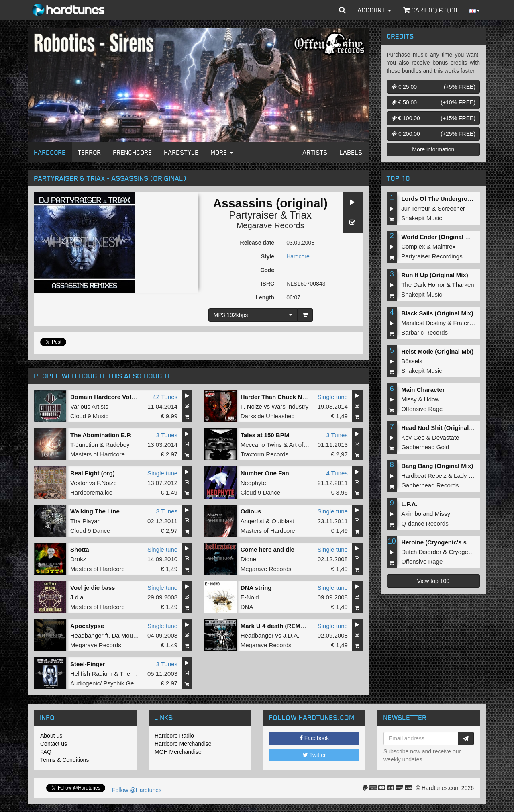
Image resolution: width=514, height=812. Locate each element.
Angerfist (252, 521)
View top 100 (433, 581)
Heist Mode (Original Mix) (437, 351)
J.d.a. (78, 597)
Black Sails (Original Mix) (437, 313)
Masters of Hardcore (98, 454)
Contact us (54, 744)
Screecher (451, 208)
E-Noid (250, 597)
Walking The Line (95, 511)
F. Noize (251, 406)
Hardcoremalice (91, 492)
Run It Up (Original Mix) (435, 275)
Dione (248, 559)
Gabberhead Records (430, 485)
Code (267, 270)
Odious (251, 511)
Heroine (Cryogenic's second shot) (451, 542)
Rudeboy (118, 445)
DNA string (256, 588)
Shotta (80, 549)
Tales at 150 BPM (265, 435)
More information (433, 149)
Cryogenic (463, 552)
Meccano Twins (261, 445)
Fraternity (466, 323)
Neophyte (253, 483)
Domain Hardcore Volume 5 (109, 397)
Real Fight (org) (93, 473)
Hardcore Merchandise (183, 744)
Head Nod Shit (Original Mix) (442, 428)
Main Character (423, 390)
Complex (413, 246)
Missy (409, 399)
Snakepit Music (422, 218)
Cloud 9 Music (89, 416)
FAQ (46, 752)
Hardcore (50, 152)
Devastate (446, 437)
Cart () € (430, 10)
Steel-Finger (88, 664)
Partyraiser (253, 215)
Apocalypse (87, 626)
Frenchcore (133, 152)
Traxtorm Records (264, 454)
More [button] (222, 152)
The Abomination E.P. (101, 435)
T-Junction (84, 445)
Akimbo (411, 514)
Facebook (314, 738)
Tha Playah (86, 521)
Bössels (412, 361)
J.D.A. (291, 635)
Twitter (314, 755)
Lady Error (468, 476)
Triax (301, 215)
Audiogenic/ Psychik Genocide (111, 683)
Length (265, 297)
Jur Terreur (416, 208)
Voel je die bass (93, 588)
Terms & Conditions (64, 760)
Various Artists (89, 406)
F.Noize (107, 483)
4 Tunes (337, 473)
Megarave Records (270, 225)
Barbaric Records (424, 332)
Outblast (283, 521)
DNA (247, 607)
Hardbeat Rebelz (424, 476)
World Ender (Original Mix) (439, 237)
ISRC (268, 284)
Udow (432, 399)
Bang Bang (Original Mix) (437, 466)
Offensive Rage (422, 409)
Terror (90, 152)
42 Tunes (165, 397)
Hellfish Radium (91, 674)
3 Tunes (167, 435)
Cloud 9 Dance (260, 492)
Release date (257, 243)
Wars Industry (290, 406)
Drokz (78, 559)
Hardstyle (182, 152)
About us (51, 736)
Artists (315, 152)
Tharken (463, 285)
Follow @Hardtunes (137, 790)
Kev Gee (413, 437)
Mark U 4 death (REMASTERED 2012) (293, 626)
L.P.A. (409, 504)
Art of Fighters (308, 445)
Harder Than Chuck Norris (278, 397)
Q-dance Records (425, 523)
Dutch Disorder (421, 552)
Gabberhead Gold (425, 447)
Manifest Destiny (423, 323)
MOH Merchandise (178, 752)
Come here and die (267, 549)
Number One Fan (265, 473)
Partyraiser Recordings (432, 256)
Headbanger (87, 635)
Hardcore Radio (174, 736)
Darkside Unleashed (268, 416)
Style (268, 256)
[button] (342, 10)
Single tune (333, 397)
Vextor (79, 483)
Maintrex (444, 246)
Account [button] (374, 10)
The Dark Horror (423, 285)
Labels (351, 152)
